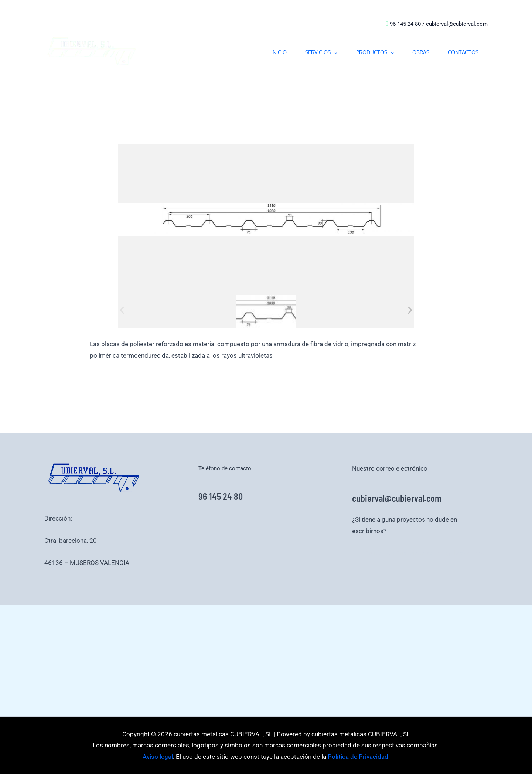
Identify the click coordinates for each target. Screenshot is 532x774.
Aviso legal (440, 553)
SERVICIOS (321, 52)
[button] (334, 52)
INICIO (279, 52)
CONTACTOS (463, 52)
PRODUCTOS (375, 52)
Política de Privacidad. (358, 757)
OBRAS (421, 52)
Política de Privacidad (395, 553)
